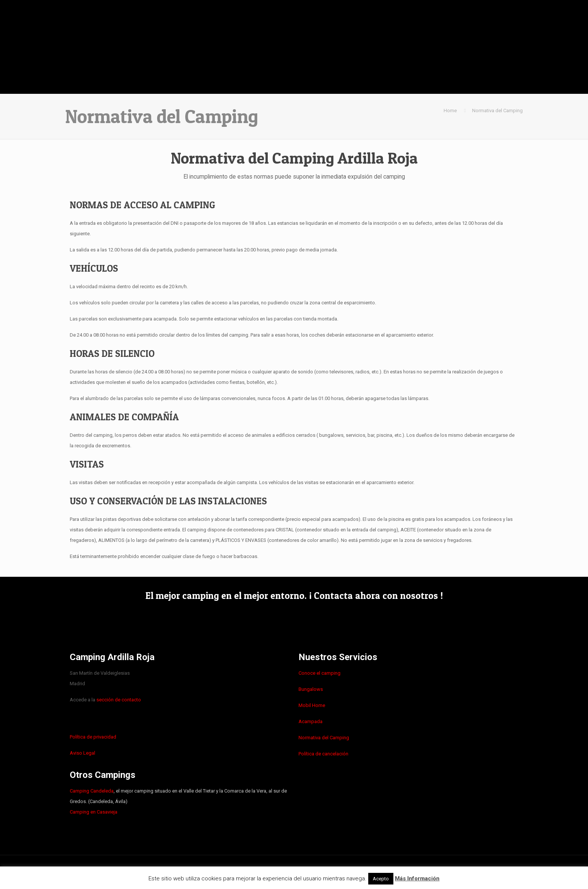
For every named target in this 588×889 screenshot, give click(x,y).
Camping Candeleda (92, 791)
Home (450, 111)
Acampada (310, 721)
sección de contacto (119, 700)
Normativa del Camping (497, 111)
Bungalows (311, 689)
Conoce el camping (319, 673)
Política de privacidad (93, 737)
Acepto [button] (381, 879)
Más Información (417, 878)
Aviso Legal (82, 753)
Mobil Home (312, 705)
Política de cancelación (323, 754)
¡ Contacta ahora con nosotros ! (376, 596)
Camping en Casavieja (94, 812)
